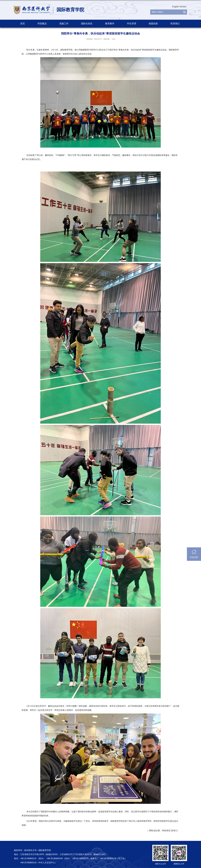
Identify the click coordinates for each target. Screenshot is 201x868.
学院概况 (42, 24)
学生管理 (132, 24)
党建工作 (64, 24)
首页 (23, 24)
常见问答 (194, 554)
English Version (179, 7)
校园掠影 (153, 24)
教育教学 (110, 24)
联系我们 (175, 24)
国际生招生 (87, 24)
